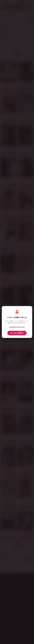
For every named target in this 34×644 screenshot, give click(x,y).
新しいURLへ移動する (17, 333)
